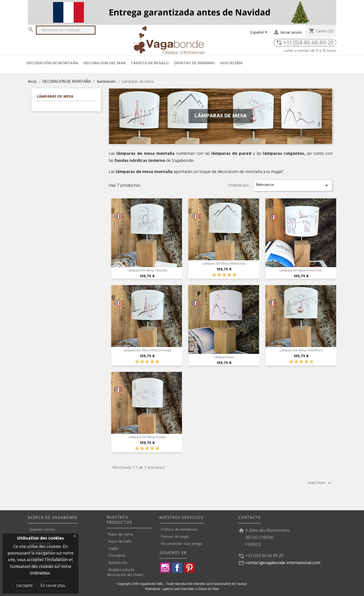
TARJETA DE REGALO (150, 63)
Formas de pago (175, 537)
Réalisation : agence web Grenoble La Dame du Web (182, 589)
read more (320, 483)
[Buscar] (66, 30)
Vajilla (113, 549)
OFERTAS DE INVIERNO (195, 63)
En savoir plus (53, 586)
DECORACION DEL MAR (105, 63)
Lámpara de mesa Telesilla (147, 271)
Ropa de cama (121, 535)
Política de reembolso (179, 530)
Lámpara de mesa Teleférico (301, 350)
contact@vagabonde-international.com (283, 563)
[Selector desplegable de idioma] (260, 33)
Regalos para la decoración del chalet (125, 572)
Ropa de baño (120, 542)
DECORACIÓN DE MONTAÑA (52, 63)
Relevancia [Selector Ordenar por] (293, 185)
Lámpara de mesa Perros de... (301, 271)
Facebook (177, 568)
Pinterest (189, 568)
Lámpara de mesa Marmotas (224, 264)
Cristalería (117, 556)
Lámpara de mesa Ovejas (147, 437)
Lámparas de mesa (55, 97)
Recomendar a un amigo (181, 544)
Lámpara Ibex (224, 357)
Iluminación (118, 563)
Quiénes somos (42, 530)
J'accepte (24, 586)
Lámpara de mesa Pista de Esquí (147, 350)
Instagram (165, 568)
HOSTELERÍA (231, 63)
